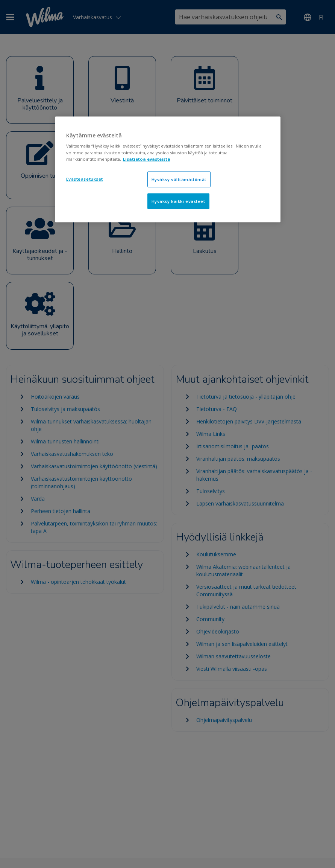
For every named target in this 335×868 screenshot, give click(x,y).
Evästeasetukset (85, 179)
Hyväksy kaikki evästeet (178, 201)
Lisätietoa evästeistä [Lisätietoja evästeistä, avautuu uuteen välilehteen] (147, 159)
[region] (168, 169)
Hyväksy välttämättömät (179, 179)
